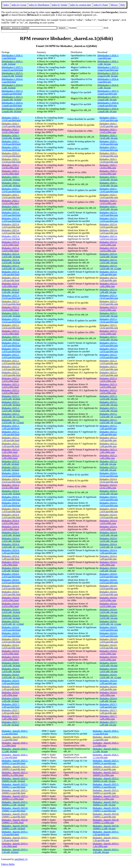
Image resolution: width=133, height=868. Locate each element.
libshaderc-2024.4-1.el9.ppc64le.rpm (108, 558)
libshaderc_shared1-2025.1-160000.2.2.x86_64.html (15, 803)
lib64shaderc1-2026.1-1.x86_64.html (12, 63)
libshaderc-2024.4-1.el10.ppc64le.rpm (109, 510)
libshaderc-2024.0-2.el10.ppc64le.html (11, 587)
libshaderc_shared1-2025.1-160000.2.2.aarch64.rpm (106, 786)
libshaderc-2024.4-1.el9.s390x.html (11, 563)
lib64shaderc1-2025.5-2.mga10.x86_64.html (12, 75)
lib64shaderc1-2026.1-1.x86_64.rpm (108, 63)
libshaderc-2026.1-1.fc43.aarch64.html (11, 190)
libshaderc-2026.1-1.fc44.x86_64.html (11, 178)
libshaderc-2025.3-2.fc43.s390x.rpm (108, 309)
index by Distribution (39, 5)
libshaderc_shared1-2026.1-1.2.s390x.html (15, 744)
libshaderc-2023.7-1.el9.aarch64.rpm (108, 706)
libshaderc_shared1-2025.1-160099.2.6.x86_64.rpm (106, 780)
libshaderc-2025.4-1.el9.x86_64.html (11, 291)
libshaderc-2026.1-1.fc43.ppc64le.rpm (109, 196)
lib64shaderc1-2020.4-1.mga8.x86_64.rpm (108, 110)
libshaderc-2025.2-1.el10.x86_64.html (11, 398)
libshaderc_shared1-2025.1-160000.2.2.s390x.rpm (106, 798)
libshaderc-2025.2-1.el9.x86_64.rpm (108, 463)
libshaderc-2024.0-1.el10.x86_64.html (11, 664)
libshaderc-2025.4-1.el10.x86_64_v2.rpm (110, 267)
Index (6, 5)
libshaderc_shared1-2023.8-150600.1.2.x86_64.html (15, 827)
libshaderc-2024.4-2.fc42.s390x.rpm (108, 486)
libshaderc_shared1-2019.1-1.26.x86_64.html (15, 851)
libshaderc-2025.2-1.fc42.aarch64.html (11, 321)
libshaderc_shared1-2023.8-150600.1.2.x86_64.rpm (106, 827)
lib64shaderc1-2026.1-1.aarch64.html (12, 57)
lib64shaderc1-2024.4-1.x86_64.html (12, 86)
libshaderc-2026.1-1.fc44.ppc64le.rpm (109, 155)
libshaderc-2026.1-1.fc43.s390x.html (11, 202)
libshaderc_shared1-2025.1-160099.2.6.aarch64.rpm (106, 762)
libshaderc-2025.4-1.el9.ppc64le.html (11, 279)
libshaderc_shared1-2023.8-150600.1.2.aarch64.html (15, 809)
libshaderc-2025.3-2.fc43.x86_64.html (11, 315)
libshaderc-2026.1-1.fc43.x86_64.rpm (109, 208)
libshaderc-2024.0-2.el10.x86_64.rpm (108, 611)
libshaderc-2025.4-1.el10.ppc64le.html (11, 226)
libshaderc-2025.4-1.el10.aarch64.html (11, 214)
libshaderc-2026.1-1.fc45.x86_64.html (11, 137)
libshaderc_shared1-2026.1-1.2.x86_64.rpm (106, 750)
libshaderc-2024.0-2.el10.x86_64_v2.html (13, 623)
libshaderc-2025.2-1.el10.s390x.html (11, 380)
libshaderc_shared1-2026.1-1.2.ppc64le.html (15, 738)
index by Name (101, 5)
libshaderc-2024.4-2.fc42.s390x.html (11, 486)
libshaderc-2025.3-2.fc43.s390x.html (11, 309)
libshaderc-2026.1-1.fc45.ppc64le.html (11, 125)
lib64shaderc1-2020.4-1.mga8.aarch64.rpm (108, 104)
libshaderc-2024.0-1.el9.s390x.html (11, 694)
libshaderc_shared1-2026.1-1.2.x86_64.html (15, 750)
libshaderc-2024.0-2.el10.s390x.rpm (108, 599)
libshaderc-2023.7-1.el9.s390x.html (11, 718)
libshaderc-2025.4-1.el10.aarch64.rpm (109, 214)
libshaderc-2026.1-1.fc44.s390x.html (11, 166)
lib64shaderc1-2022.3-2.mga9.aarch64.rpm (108, 92)
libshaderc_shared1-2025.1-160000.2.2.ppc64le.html (15, 792)
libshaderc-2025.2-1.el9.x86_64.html (11, 463)
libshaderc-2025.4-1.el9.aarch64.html (11, 273)
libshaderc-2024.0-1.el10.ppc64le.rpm (109, 641)
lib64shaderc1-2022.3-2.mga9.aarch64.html (12, 92)
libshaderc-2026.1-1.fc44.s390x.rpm (108, 166)
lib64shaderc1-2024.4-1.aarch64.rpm (108, 81)
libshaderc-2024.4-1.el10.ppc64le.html (11, 510)
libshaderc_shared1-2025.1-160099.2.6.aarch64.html (15, 762)
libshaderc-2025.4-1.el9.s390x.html (11, 285)
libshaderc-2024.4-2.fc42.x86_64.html (11, 492)
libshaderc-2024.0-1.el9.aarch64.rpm (108, 682)
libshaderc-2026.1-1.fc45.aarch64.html (11, 119)
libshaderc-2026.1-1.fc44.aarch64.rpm (109, 143)
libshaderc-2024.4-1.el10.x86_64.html (11, 534)
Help (123, 5)
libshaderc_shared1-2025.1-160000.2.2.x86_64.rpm (106, 803)
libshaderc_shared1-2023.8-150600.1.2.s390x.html (15, 821)
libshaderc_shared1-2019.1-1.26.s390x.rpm (106, 845)
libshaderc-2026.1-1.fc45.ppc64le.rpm (109, 125)
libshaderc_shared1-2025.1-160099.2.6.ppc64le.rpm (106, 768)
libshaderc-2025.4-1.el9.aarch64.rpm (108, 273)
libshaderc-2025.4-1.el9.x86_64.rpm (108, 291)
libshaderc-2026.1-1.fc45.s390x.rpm (108, 131)
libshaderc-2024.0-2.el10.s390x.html (11, 599)
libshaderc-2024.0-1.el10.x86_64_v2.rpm (110, 676)
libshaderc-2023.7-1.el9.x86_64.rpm (108, 723)
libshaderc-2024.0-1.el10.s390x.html (11, 652)
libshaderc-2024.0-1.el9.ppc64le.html (11, 688)
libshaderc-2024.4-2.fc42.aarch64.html (11, 475)
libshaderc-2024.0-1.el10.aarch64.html (11, 629)
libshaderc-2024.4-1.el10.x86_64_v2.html (13, 546)
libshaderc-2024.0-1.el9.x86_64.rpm (108, 700)
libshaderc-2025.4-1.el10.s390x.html (11, 243)
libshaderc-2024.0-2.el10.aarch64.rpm (109, 575)
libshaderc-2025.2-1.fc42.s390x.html (11, 332)
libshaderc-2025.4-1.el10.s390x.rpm (108, 243)
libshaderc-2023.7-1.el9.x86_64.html (11, 723)
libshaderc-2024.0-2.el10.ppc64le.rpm (109, 587)
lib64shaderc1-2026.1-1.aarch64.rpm (108, 57)
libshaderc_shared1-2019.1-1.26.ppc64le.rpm (106, 839)
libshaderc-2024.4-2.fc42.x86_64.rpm (109, 492)
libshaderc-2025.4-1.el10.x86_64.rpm (108, 255)
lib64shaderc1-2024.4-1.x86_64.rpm (108, 86)
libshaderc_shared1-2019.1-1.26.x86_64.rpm (106, 851)
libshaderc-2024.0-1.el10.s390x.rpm (108, 652)
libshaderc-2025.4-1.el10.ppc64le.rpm (109, 226)
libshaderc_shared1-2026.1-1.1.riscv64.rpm (106, 756)
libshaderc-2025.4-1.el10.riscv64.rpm (108, 238)
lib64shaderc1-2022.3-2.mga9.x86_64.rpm (108, 98)
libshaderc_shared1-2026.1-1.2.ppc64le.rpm (106, 738)
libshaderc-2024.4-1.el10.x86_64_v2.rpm (110, 546)
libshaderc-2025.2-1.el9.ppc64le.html (11, 439)
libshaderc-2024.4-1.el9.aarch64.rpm (108, 552)
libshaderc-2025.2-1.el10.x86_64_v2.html (13, 415)
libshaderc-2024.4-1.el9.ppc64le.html (11, 558)
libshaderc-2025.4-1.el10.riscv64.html (11, 238)
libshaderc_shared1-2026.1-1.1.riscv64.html (15, 756)
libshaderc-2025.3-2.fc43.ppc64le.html (11, 303)
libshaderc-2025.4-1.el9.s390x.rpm (108, 285)
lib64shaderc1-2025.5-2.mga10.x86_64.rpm (108, 75)
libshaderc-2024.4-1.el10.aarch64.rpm (109, 498)
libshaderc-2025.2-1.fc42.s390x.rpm (108, 332)
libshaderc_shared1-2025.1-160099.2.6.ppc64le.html (15, 768)
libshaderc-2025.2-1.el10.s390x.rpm (108, 380)
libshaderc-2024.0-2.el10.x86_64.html (11, 611)
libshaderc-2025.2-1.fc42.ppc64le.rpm (109, 326)
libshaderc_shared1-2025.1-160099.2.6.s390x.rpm (106, 774)
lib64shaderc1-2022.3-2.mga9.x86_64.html (12, 98)
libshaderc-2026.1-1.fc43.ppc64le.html (11, 196)
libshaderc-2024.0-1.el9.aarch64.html (11, 682)
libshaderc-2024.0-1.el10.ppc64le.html (11, 641)
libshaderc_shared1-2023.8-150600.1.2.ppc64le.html (15, 815)
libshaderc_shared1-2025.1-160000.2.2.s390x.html (15, 798)
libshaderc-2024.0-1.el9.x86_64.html (11, 700)
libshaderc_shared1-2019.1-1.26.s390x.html (15, 845)
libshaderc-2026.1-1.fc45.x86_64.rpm (109, 137)
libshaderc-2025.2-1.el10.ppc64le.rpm (109, 362)
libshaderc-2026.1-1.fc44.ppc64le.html (11, 155)
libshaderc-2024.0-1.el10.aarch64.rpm (109, 629)
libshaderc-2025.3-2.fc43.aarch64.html (11, 297)
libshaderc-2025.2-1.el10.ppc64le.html (11, 362)
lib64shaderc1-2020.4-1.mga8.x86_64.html (12, 110)
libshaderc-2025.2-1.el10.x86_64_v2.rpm (110, 415)
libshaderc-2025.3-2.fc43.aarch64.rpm (109, 297)
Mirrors (114, 5)
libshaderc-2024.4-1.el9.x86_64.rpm (108, 569)
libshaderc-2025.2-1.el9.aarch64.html (11, 427)
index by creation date (80, 5)
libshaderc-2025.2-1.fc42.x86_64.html (11, 338)
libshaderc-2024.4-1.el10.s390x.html (11, 522)
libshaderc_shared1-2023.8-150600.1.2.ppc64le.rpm (106, 815)
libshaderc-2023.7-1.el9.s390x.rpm (108, 718)
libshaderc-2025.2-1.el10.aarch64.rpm (109, 344)
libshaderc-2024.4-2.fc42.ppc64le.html (11, 481)
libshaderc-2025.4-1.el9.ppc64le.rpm (108, 279)
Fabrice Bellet (8, 864)
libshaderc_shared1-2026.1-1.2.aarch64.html (15, 732)
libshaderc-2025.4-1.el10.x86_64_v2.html (13, 267)
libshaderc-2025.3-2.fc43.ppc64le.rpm (109, 303)
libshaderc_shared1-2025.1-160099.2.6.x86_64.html (15, 780)
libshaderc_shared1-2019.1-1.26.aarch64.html (15, 833)
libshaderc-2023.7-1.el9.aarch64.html (11, 706)
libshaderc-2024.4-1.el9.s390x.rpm (108, 563)
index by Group (19, 5)
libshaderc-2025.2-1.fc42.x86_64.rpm (109, 338)
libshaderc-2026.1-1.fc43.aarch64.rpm (109, 190)
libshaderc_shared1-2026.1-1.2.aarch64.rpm (106, 732)
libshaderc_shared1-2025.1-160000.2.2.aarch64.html (15, 786)
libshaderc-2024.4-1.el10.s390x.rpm (108, 522)
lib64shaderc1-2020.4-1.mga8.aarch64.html (12, 104)
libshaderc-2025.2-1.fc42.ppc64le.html (11, 326)
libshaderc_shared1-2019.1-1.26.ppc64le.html (15, 839)
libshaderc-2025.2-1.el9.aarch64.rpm (108, 427)
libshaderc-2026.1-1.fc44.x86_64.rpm (109, 178)
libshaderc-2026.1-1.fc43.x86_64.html (11, 208)
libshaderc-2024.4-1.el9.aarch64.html (11, 552)
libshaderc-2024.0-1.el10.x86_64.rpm (108, 664)
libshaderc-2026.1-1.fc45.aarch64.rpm (109, 119)
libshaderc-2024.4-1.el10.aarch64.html (11, 498)
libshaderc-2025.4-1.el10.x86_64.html (11, 255)
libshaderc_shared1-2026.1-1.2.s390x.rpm (106, 744)
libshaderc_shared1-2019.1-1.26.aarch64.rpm (106, 833)
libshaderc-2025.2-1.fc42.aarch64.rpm (109, 321)
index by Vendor (60, 5)
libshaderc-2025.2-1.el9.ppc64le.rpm (108, 439)
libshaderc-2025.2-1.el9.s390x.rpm (108, 451)
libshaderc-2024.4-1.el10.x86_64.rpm (108, 534)
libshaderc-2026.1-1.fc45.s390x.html (11, 131)
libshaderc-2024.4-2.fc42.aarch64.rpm (109, 475)
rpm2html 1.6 (21, 859)
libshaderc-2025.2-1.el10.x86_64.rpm (108, 398)
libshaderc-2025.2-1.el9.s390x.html (11, 451)
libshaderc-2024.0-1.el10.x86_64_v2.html (13, 676)
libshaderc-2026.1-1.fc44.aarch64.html (11, 143)
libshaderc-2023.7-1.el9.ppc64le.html (11, 712)
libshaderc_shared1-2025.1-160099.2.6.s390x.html (15, 774)
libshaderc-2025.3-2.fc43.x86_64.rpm (109, 315)
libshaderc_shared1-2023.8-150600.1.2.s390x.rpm (106, 821)
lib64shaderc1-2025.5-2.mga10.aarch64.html (12, 69)
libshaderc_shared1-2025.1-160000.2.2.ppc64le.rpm (106, 792)
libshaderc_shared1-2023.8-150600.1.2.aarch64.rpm (106, 809)
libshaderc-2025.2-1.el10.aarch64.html (11, 344)
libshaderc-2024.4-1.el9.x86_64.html (11, 569)
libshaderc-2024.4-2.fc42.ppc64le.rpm (109, 481)
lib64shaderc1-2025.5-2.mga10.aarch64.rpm (108, 69)
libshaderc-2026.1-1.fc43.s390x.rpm (108, 202)
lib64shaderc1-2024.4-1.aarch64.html (12, 81)
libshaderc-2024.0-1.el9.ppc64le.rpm (108, 688)
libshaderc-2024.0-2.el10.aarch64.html (11, 575)
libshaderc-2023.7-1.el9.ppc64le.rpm (108, 712)
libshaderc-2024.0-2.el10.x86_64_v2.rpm (110, 623)
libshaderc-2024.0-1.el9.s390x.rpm (108, 694)
